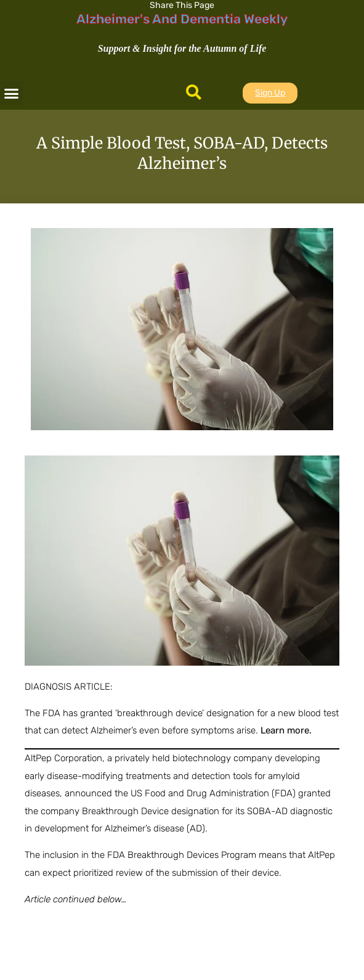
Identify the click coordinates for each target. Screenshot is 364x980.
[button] (12, 93)
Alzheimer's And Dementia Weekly (182, 19)
